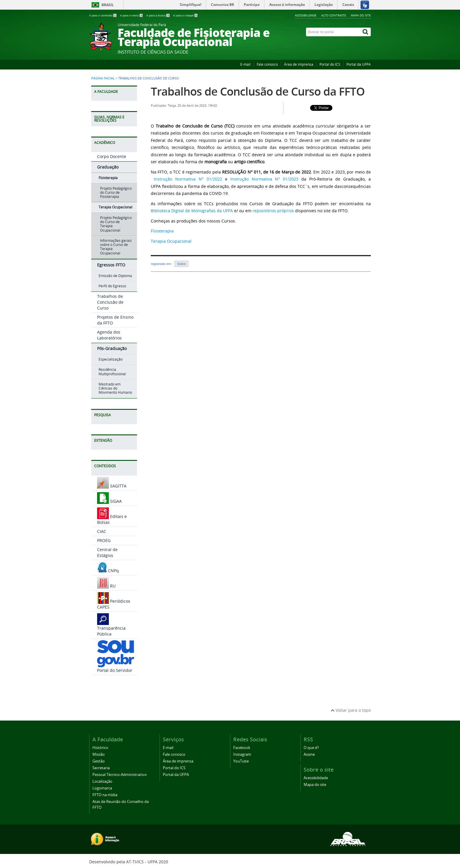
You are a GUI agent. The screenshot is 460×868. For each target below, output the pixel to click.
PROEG (104, 540)
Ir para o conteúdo (103, 15)
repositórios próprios (273, 211)
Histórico (100, 748)
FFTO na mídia (105, 795)
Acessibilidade (306, 15)
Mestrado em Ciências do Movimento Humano (115, 388)
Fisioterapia (108, 178)
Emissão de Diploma (115, 276)
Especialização (111, 359)
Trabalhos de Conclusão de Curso (110, 302)
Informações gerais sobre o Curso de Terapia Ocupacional (116, 247)
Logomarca (102, 788)
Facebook (242, 748)
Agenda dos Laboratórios (109, 335)
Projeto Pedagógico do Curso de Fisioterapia (116, 193)
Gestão (99, 761)
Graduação (108, 167)
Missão (99, 754)
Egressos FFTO (111, 265)
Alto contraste (334, 15)
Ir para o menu (132, 15)
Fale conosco (267, 64)
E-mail (245, 64)
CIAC (102, 531)
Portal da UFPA (359, 64)
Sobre (182, 264)
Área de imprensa (299, 64)
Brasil (108, 5)
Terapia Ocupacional (115, 207)
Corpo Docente (112, 156)
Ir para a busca (158, 15)
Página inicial (103, 78)
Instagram (242, 754)
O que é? (311, 748)
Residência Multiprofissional (112, 372)
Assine (309, 754)
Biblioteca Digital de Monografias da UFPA (192, 211)
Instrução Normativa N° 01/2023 (264, 179)
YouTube (241, 761)
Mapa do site (361, 15)
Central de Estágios (107, 552)
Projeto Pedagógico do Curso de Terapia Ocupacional (116, 224)
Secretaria (101, 768)
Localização (102, 781)
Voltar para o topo (351, 710)
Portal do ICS (330, 64)
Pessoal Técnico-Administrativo (120, 775)
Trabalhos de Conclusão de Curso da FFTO (258, 91)
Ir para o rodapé (185, 15)
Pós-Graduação (112, 348)
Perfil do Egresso (112, 286)
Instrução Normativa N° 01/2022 (188, 179)
